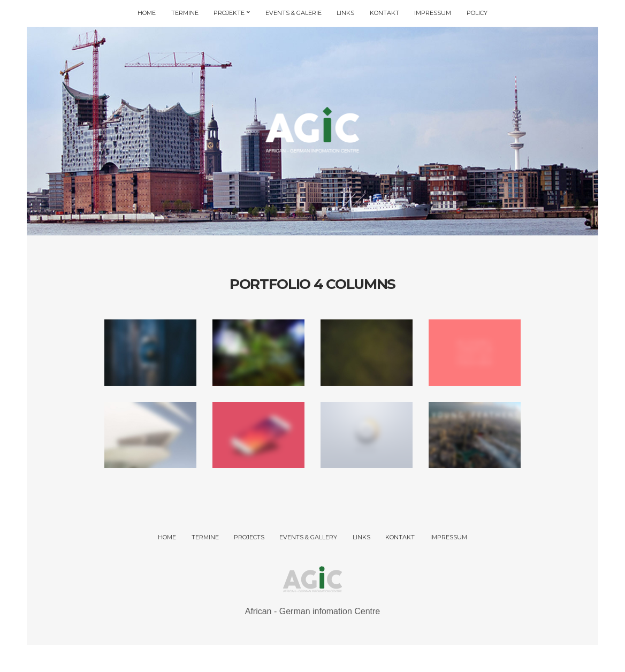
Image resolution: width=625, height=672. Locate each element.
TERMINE (185, 13)
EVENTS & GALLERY (308, 537)
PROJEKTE (229, 13)
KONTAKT (384, 13)
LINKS (345, 13)
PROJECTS (249, 537)
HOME (147, 13)
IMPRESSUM (433, 13)
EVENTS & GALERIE (294, 13)
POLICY (477, 13)
